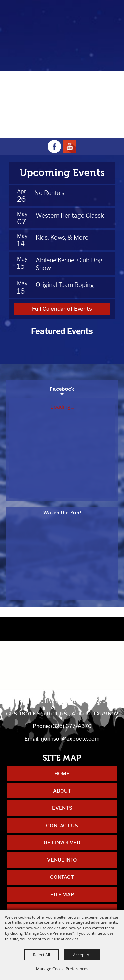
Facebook (62, 389)
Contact (62, 877)
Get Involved (62, 843)
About (62, 791)
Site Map (62, 895)
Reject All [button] (41, 955)
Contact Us (62, 826)
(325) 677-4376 (71, 726)
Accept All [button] (82, 955)
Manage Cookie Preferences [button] (62, 969)
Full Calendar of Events (62, 309)
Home (62, 774)
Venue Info (62, 860)
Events (62, 808)
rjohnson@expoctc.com (70, 739)
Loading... (62, 407)
